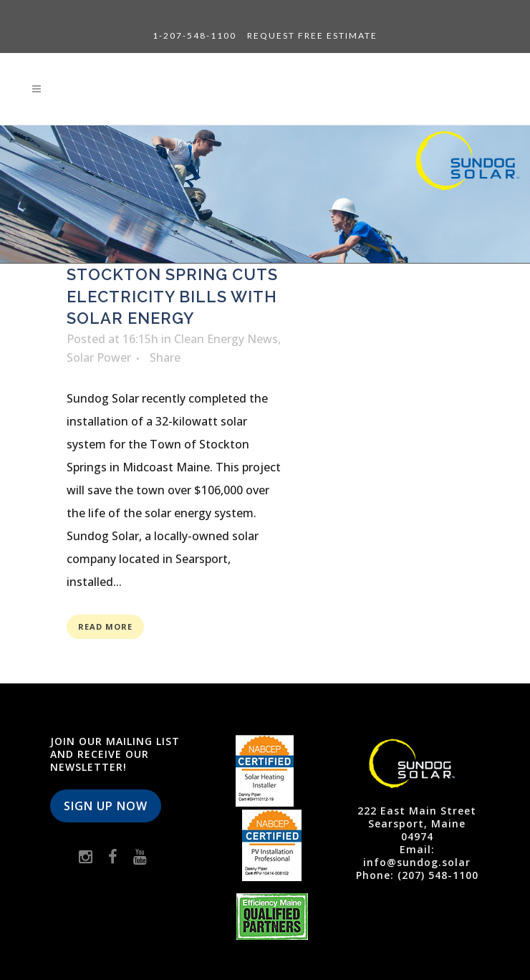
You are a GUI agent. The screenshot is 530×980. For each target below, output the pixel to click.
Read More (105, 626)
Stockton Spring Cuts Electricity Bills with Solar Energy (172, 296)
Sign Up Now (106, 806)
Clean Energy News (226, 339)
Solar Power (99, 357)
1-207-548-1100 (194, 35)
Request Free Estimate (312, 35)
